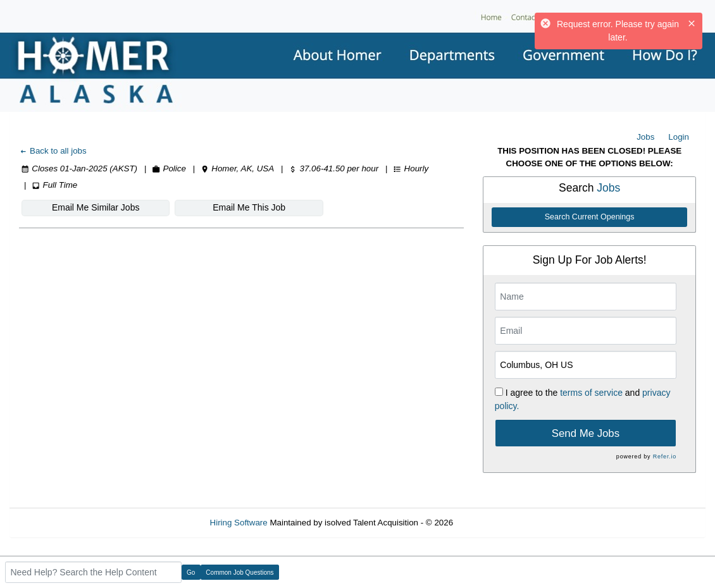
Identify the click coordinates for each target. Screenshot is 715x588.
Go (191, 573)
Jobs (645, 137)
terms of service (591, 393)
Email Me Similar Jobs (96, 207)
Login (679, 137)
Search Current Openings (590, 217)
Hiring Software (239, 523)
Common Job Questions (239, 573)
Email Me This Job (249, 207)
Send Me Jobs (586, 433)
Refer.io (665, 456)
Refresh (491, 523)
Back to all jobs (53, 151)
